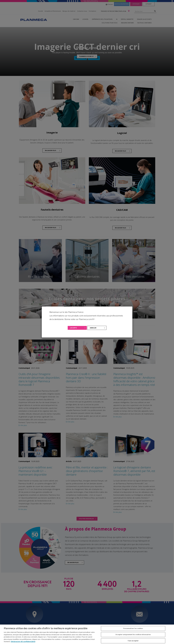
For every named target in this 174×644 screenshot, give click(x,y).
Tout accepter (133, 641)
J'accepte (73, 328)
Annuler (93, 328)
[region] (87, 634)
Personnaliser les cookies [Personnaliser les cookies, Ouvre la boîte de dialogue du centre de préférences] (133, 628)
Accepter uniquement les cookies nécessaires (133, 634)
